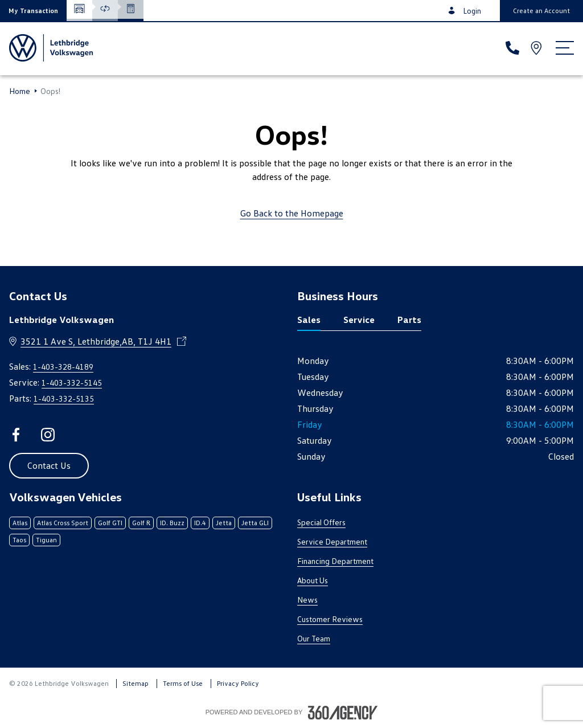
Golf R (141, 523)
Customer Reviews (330, 619)
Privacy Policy (238, 683)
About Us (313, 580)
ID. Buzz (172, 523)
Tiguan (46, 540)
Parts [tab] (409, 320)
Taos (19, 540)
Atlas (20, 523)
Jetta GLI (255, 523)
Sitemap (136, 683)
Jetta (224, 523)
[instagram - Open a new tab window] (48, 435)
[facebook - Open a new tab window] (16, 435)
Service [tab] (359, 320)
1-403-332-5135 (64, 398)
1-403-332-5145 (72, 383)
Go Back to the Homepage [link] (292, 213)
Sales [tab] (309, 320)
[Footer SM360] (343, 713)
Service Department (332, 541)
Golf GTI (110, 523)
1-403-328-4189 (63, 367)
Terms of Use (183, 683)
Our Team (314, 638)
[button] (33, 11)
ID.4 (200, 523)
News (307, 600)
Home (20, 91)
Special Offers (321, 522)
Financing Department (335, 561)
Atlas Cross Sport (63, 523)
